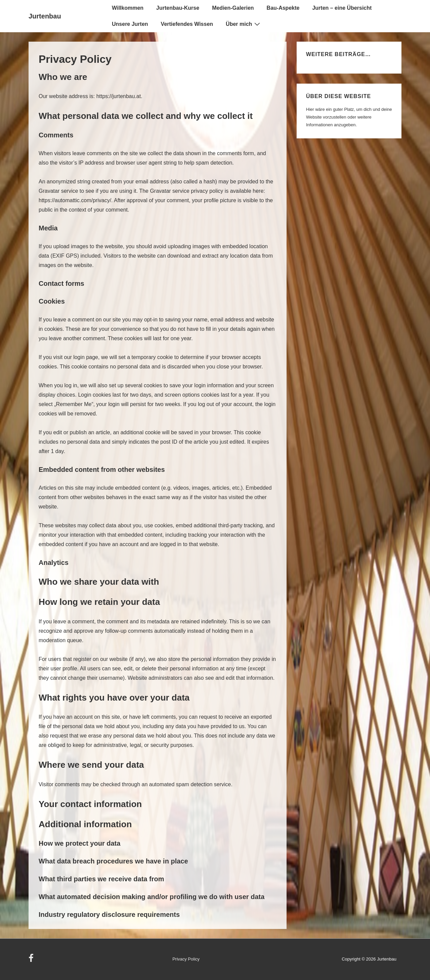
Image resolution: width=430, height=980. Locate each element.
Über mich (244, 24)
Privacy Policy (186, 959)
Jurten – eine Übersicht (342, 8)
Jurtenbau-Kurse (178, 8)
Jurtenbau (45, 16)
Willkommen (128, 8)
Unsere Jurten (130, 24)
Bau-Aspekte (283, 8)
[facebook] (32, 960)
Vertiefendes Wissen (187, 24)
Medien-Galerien (233, 8)
